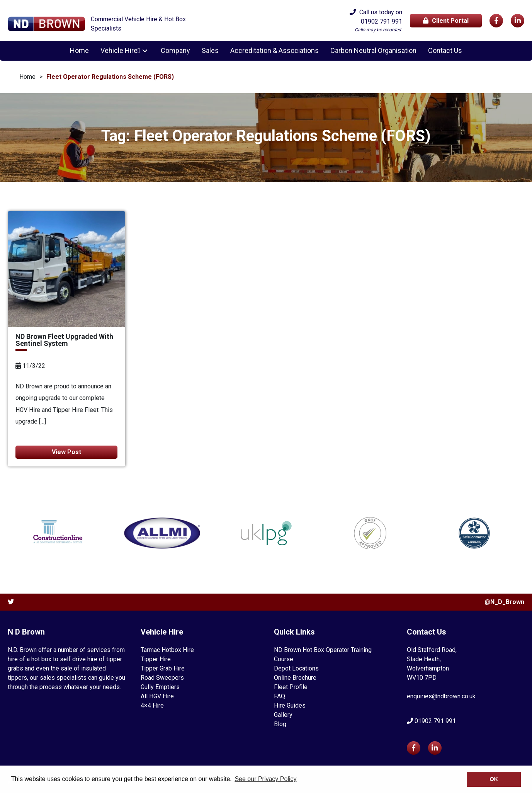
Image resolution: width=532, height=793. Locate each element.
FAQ (280, 696)
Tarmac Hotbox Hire (167, 650)
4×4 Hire (152, 705)
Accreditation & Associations (273, 51)
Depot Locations (296, 668)
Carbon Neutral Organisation (372, 51)
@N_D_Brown (504, 602)
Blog (280, 724)
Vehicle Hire (121, 51)
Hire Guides (290, 705)
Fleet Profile (291, 687)
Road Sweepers (162, 678)
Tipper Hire (156, 659)
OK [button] (494, 779)
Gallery (283, 715)
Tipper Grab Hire (163, 668)
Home (81, 51)
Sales (209, 51)
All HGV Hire (157, 696)
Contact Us (444, 51)
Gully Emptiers (160, 687)
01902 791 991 (382, 21)
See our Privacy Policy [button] (265, 779)
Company (174, 51)
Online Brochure (295, 678)
